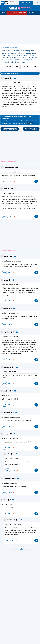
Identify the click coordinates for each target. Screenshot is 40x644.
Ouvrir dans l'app (26, 3)
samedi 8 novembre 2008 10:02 (11, 194)
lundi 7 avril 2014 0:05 (12, 459)
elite (8, 454)
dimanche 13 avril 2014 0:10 (10, 483)
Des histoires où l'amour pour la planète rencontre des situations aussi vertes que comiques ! (20, 120)
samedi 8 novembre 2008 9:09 (11, 172)
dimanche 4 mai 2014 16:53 (13, 525)
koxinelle (7, 413)
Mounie (6, 78)
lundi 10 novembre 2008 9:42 (11, 313)
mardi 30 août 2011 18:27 (9, 396)
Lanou (6, 280)
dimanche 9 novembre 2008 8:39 (12, 261)
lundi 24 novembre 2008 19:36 (11, 337)
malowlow (7, 367)
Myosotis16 (8, 479)
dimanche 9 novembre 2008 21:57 (12, 285)
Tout (3, 13)
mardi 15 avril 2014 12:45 (9, 505)
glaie (5, 500)
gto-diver (7, 332)
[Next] (12, 548)
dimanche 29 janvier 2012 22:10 (11, 417)
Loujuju (6, 434)
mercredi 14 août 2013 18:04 (10, 439)
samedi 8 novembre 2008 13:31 (11, 83)
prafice (6, 391)
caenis (6, 309)
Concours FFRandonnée (17, 13)
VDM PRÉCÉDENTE (10, 129)
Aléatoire (32, 13)
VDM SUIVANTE (31, 129)
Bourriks (6, 256)
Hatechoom (11, 520)
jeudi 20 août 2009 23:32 (9, 372)
